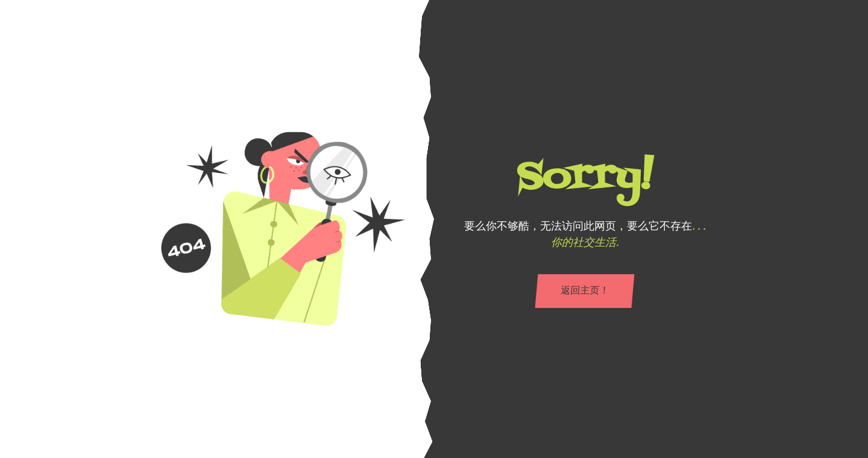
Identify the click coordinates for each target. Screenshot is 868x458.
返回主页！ (585, 291)
